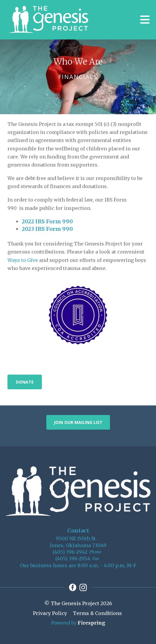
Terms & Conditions (97, 613)
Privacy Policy (50, 613)
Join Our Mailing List (78, 422)
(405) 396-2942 (70, 552)
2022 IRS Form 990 (47, 221)
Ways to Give (23, 260)
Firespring (91, 623)
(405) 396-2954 (73, 558)
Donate (25, 382)
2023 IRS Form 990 (47, 229)
